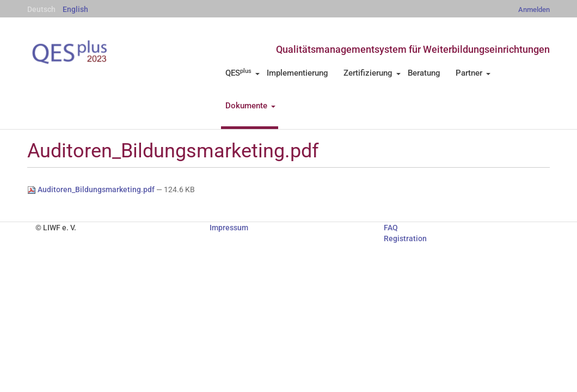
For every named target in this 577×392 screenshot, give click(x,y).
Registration (405, 238)
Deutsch (41, 9)
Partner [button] (473, 73)
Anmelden (534, 10)
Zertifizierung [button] (372, 73)
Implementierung (297, 73)
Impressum (229, 228)
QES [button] (243, 73)
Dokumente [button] (250, 106)
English (75, 9)
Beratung (424, 73)
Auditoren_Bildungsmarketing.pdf (92, 189)
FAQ (391, 228)
